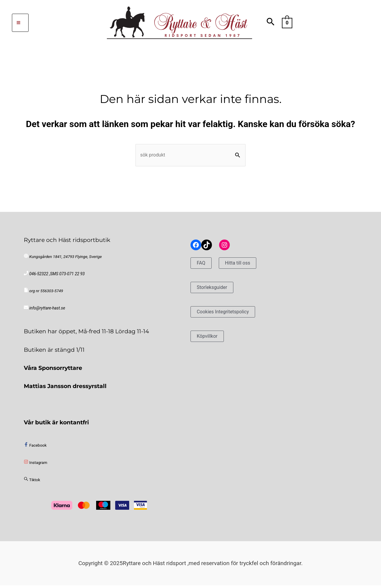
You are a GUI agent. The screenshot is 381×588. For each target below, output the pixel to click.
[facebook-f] (35, 448)
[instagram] (36, 466)
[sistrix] (32, 483)
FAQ (202, 266)
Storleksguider (215, 290)
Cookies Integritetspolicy (228, 314)
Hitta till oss (242, 266)
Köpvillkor (209, 338)
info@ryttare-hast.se (47, 311)
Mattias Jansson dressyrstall (65, 389)
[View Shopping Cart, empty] (287, 22)
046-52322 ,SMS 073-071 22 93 (56, 277)
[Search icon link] (271, 23)
